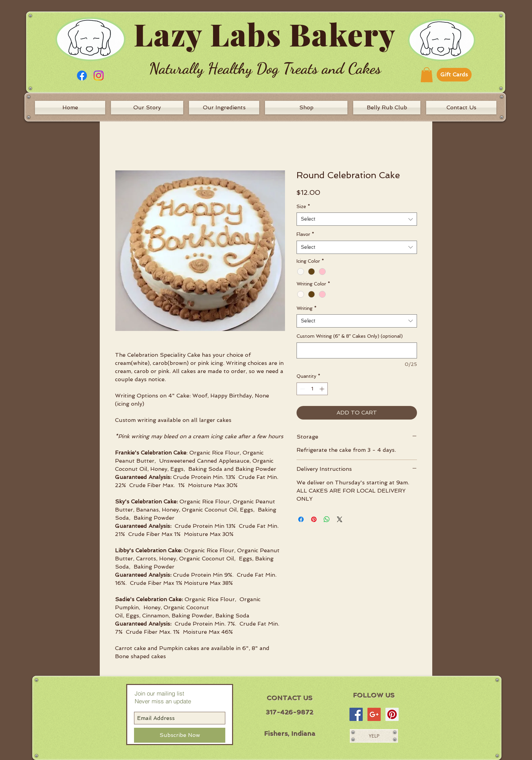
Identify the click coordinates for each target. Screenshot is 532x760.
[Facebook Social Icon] (356, 714)
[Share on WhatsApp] (327, 519)
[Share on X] (340, 519)
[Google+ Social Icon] (374, 714)
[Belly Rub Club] (387, 108)
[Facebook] (82, 76)
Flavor (305, 234)
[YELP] (374, 736)
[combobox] (357, 219)
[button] (427, 75)
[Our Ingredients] (224, 108)
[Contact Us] (461, 108)
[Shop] (306, 108)
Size (303, 206)
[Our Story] (147, 108)
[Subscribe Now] (180, 735)
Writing (307, 308)
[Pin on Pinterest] (314, 519)
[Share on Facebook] (301, 519)
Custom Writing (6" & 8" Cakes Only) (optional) (350, 336)
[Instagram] (99, 76)
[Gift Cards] (454, 75)
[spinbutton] (312, 389)
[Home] (70, 108)
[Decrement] (302, 389)
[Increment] (322, 389)
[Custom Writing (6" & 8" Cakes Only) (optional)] (357, 350)
